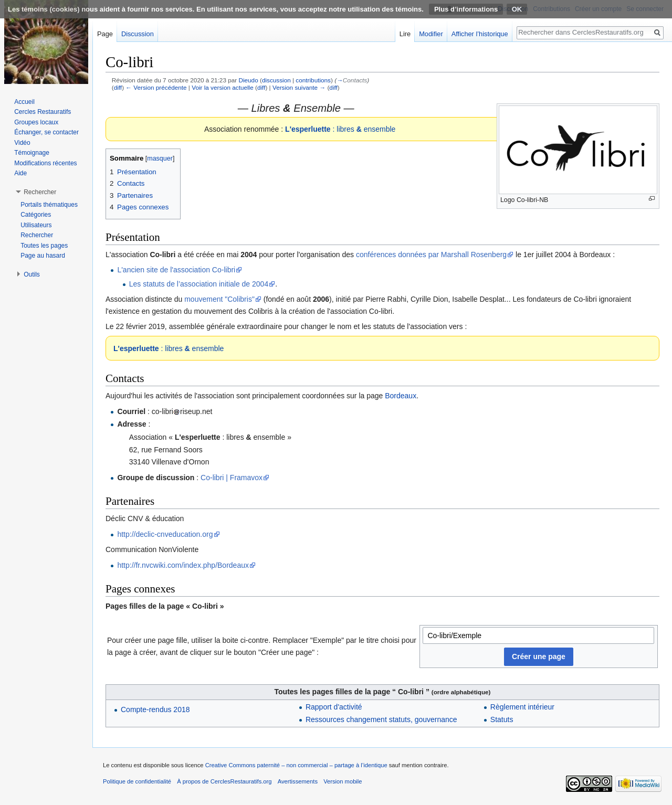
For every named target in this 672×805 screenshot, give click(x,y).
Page (105, 34)
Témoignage (32, 153)
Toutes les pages (44, 246)
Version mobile (343, 781)
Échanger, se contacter (46, 132)
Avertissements (298, 781)
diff (118, 87)
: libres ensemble (340, 129)
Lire (405, 34)
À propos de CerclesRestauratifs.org (224, 781)
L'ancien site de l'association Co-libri (176, 270)
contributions (313, 80)
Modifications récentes (45, 163)
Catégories (36, 215)
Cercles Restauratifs (43, 112)
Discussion (138, 34)
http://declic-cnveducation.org (165, 534)
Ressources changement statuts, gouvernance (381, 719)
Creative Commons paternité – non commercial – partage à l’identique (296, 765)
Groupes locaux (36, 122)
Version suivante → (299, 87)
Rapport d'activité (334, 707)
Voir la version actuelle (223, 87)
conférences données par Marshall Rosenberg (431, 255)
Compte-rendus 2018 (155, 709)
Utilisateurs (36, 225)
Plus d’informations (466, 9)
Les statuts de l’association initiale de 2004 (199, 284)
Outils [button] (32, 274)
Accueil (24, 102)
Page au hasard (43, 256)
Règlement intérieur (522, 707)
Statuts (502, 719)
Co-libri (162, 255)
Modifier (431, 34)
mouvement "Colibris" (219, 299)
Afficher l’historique (480, 34)
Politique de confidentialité (137, 781)
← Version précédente (156, 87)
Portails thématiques (49, 205)
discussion (276, 80)
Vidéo (22, 143)
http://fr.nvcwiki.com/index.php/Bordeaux (183, 565)
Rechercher (37, 235)
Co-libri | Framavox (232, 478)
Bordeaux (401, 396)
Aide (20, 173)
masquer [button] (160, 158)
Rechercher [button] (40, 192)
